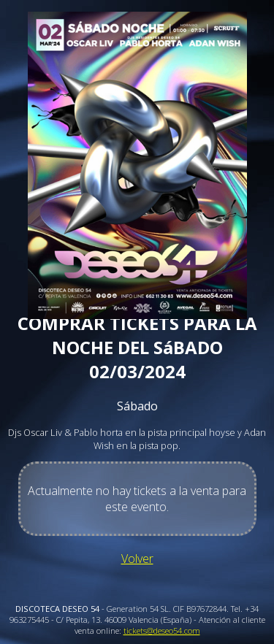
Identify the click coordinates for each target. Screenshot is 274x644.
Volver (137, 559)
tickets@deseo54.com (162, 630)
